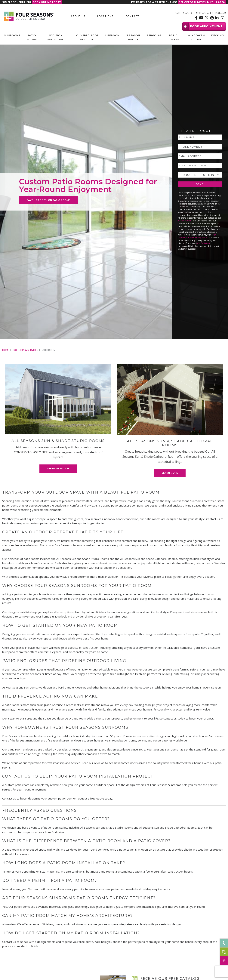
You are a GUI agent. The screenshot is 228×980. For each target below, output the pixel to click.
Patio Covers (173, 37)
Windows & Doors (196, 37)
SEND (200, 184)
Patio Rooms (32, 37)
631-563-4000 (185, 221)
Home (6, 350)
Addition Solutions (55, 37)
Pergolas (154, 35)
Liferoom (112, 35)
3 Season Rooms (133, 37)
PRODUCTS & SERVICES (25, 350)
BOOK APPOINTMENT (203, 26)
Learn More (170, 473)
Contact (132, 16)
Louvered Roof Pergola (87, 37)
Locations (105, 16)
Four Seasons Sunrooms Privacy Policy (197, 236)
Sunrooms (12, 35)
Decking (218, 35)
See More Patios (58, 468)
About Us (78, 16)
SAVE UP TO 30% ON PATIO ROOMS (48, 200)
